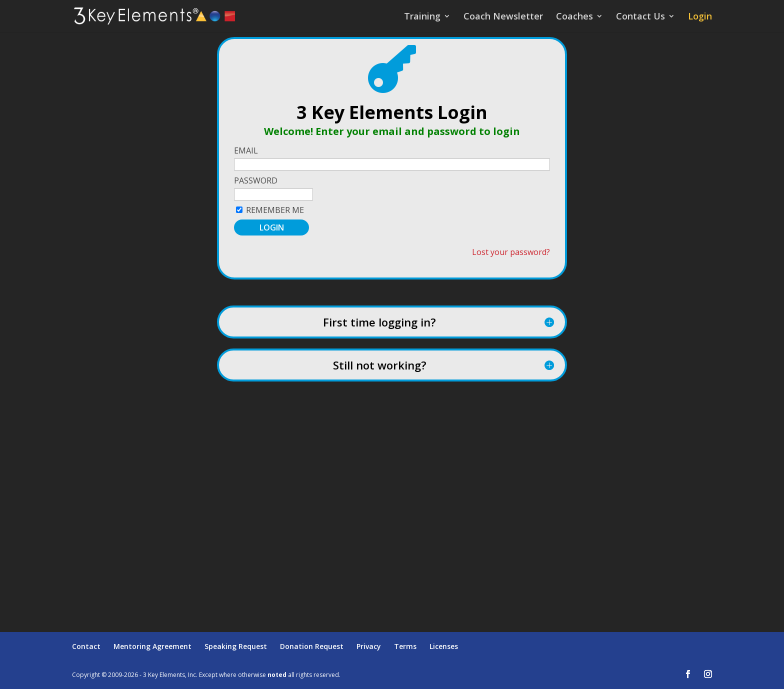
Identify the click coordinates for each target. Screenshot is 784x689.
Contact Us (640, 17)
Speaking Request (236, 646)
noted (277, 675)
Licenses (444, 646)
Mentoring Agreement (152, 646)
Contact (86, 646)
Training (422, 17)
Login (700, 17)
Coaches (574, 17)
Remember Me (275, 210)
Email (246, 150)
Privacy (369, 646)
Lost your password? (511, 252)
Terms (405, 646)
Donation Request (312, 646)
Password (256, 180)
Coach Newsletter (503, 17)
